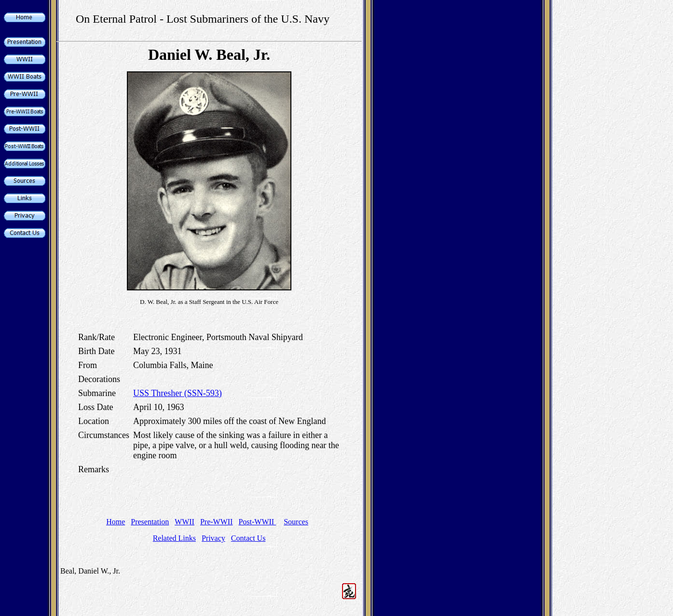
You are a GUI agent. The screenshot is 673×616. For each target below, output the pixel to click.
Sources (296, 522)
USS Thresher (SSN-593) (178, 393)
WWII (185, 522)
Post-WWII (257, 522)
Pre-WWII (217, 522)
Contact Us (248, 538)
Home (116, 522)
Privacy (213, 538)
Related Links (174, 538)
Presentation (150, 522)
